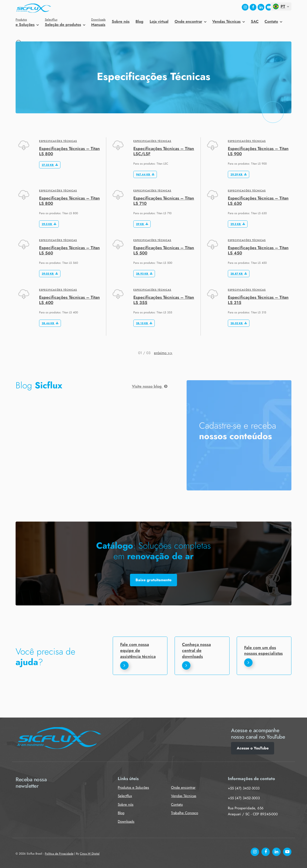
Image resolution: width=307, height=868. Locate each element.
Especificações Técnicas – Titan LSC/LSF (164, 151)
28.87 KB (239, 274)
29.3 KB (238, 224)
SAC (255, 21)
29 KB (142, 224)
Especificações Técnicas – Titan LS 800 (69, 151)
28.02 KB (239, 323)
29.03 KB (50, 274)
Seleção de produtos (65, 22)
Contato (271, 21)
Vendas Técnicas (226, 21)
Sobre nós (121, 21)
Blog (139, 21)
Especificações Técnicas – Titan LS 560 (69, 250)
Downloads (126, 822)
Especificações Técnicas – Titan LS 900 (258, 151)
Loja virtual (159, 21)
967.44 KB (145, 174)
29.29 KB (239, 174)
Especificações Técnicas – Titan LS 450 (258, 250)
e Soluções (27, 22)
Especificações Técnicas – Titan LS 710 (164, 201)
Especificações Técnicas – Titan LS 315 (258, 300)
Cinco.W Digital (90, 854)
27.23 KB (50, 165)
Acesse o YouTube (253, 748)
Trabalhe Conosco (185, 813)
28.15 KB (144, 323)
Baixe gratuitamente (153, 580)
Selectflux (125, 796)
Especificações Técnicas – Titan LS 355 (164, 300)
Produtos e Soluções (133, 788)
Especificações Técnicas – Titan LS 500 (164, 250)
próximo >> (163, 353)
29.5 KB (49, 224)
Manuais (98, 22)
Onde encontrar (188, 21)
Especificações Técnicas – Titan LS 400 (69, 300)
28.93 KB (144, 274)
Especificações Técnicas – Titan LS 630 (258, 201)
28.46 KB (50, 323)
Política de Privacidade (59, 854)
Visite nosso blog (150, 386)
